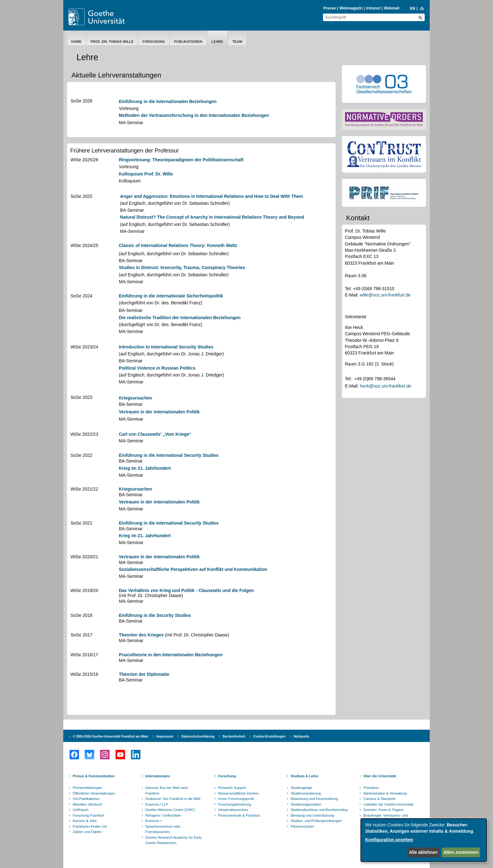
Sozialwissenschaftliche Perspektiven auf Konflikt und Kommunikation (193, 569)
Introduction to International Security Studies (166, 347)
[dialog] (424, 840)
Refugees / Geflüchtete (163, 815)
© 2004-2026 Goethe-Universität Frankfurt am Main (110, 736)
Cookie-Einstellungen (269, 736)
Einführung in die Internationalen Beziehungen (167, 101)
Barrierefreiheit (234, 736)
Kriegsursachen (135, 398)
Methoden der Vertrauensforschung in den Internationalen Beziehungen (194, 115)
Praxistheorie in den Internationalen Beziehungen (170, 655)
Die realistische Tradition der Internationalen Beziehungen (180, 318)
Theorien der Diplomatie (144, 674)
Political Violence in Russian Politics (157, 368)
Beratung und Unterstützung (312, 815)
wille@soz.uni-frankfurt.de (385, 295)
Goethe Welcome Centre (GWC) (170, 810)
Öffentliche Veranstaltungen (94, 793)
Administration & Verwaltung (385, 793)
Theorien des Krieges (141, 635)
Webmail (392, 8)
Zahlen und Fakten (87, 832)
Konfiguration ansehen (389, 840)
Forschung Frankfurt (88, 815)
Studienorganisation (306, 804)
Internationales (158, 776)
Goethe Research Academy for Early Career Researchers (174, 840)
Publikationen (188, 42)
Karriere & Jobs (85, 821)
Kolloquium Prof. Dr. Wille (146, 174)
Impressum (165, 736)
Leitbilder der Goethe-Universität (388, 804)
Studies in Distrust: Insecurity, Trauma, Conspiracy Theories (182, 267)
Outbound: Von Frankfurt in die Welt (173, 799)
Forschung (154, 42)
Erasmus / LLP (157, 804)
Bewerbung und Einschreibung (314, 799)
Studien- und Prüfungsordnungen (316, 821)
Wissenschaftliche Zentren (238, 793)
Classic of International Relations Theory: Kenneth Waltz (178, 245)
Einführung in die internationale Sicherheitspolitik (171, 296)
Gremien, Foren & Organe (383, 810)
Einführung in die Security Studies (155, 615)
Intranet (373, 8)
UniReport (81, 810)
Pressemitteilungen (88, 788)
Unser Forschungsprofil (236, 799)
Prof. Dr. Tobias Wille (112, 42)
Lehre (217, 42)
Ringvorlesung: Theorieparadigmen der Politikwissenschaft (181, 160)
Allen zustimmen (461, 852)
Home (76, 42)
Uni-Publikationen (86, 799)
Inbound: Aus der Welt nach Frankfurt (167, 790)
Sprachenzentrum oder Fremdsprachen (163, 829)
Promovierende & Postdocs (239, 815)
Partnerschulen (302, 826)
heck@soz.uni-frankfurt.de (386, 386)
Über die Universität (380, 776)
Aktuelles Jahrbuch (87, 804)
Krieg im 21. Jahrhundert (145, 468)
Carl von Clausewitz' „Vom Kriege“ (155, 434)
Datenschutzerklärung (198, 736)
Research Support (232, 788)
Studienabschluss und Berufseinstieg (319, 810)
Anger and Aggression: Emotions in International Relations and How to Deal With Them (211, 196)
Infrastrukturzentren (233, 810)
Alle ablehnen (423, 852)
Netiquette (301, 736)
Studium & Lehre (304, 776)
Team (237, 42)
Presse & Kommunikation (94, 776)
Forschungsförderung (235, 804)
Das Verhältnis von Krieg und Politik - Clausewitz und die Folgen (186, 590)
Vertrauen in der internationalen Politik (159, 412)
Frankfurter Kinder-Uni (90, 826)
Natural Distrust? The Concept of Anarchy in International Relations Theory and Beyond (212, 217)
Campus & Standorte (379, 799)
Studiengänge (301, 788)
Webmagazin (351, 8)
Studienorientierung (306, 793)
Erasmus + (154, 821)
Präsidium (371, 788)
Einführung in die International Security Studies (169, 455)
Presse (329, 8)
